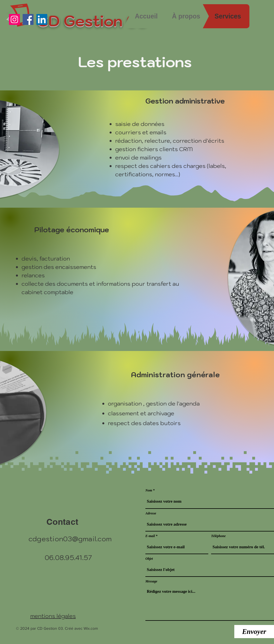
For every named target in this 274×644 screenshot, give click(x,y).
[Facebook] (28, 19)
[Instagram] (14, 19)
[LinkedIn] (42, 19)
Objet (149, 559)
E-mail (150, 536)
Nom (149, 490)
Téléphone (218, 536)
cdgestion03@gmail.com (70, 539)
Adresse (151, 513)
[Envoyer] (254, 632)
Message (151, 581)
